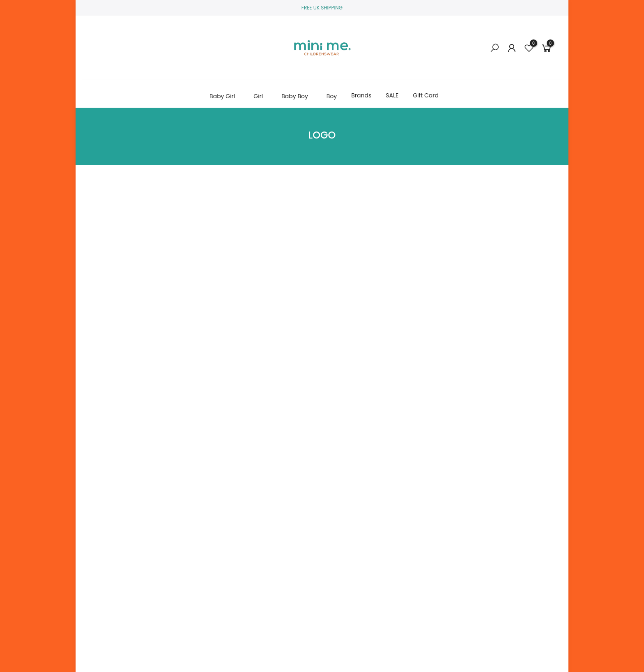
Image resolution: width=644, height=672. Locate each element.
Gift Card (426, 95)
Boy (332, 96)
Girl (258, 96)
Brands (361, 95)
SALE (392, 95)
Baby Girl (222, 96)
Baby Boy (295, 96)
